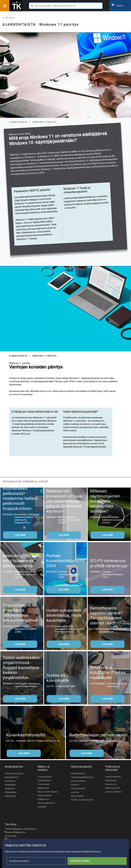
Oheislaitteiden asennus (78, 790)
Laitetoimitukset (113, 777)
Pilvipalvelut (111, 781)
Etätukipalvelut (78, 774)
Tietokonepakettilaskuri (82, 777)
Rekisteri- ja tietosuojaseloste (46, 801)
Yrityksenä (10, 789)
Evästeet (42, 807)
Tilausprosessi (45, 777)
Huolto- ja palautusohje (82, 800)
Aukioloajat (10, 796)
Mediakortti (10, 785)
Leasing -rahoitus (114, 792)
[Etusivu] (17, 10)
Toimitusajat (44, 784)
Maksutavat (43, 788)
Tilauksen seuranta (14, 774)
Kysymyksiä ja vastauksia (12, 779)
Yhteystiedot (11, 792)
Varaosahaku (77, 796)
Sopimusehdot (45, 796)
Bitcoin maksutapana (48, 792)
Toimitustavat (44, 781)
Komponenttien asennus (78, 783)
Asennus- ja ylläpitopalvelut (112, 786)
